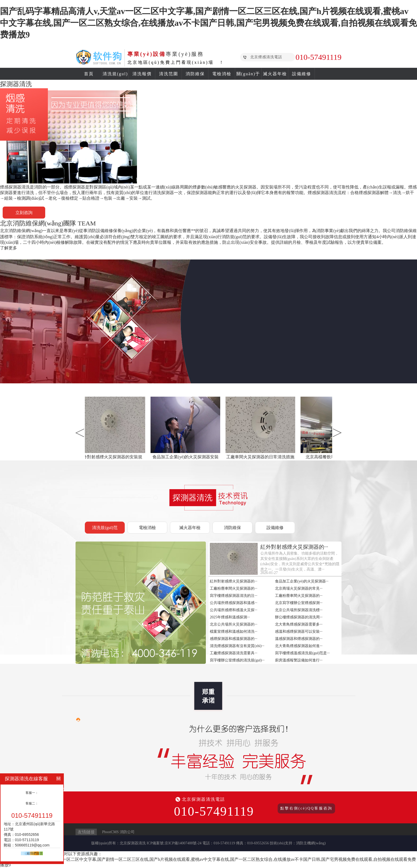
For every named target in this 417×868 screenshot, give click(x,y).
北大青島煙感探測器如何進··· (299, 646)
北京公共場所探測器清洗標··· (299, 610)
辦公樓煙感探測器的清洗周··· (299, 617)
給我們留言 (35, 853)
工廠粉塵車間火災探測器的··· (234, 588)
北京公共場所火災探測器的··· (234, 624)
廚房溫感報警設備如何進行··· (299, 660)
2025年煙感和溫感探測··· (230, 617)
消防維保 (195, 74)
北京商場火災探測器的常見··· (299, 588)
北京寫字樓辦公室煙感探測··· (299, 603)
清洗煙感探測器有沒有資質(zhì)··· (237, 646)
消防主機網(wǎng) (311, 843)
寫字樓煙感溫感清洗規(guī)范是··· (302, 653)
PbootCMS (110, 832)
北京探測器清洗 (133, 843)
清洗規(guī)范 (105, 528)
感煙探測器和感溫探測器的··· (234, 639)
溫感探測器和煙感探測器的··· (299, 639)
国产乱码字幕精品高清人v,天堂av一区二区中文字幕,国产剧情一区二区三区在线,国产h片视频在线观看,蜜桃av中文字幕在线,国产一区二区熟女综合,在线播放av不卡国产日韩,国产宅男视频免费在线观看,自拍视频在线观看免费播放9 (208, 23)
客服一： (32, 793)
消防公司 (127, 832)
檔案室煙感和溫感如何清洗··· (234, 632)
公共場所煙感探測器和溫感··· (234, 603)
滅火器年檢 (275, 74)
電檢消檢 (222, 74)
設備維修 (302, 74)
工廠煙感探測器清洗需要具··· (234, 653)
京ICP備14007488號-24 (183, 843)
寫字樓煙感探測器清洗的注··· (234, 596)
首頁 (89, 74)
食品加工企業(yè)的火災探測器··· (302, 581)
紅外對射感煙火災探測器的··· (234, 581)
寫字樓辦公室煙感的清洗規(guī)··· (237, 660)
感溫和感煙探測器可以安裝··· (299, 632)
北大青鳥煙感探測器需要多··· (299, 624)
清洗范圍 (169, 74)
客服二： (32, 803)
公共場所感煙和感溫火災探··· (234, 610)
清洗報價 (142, 74)
